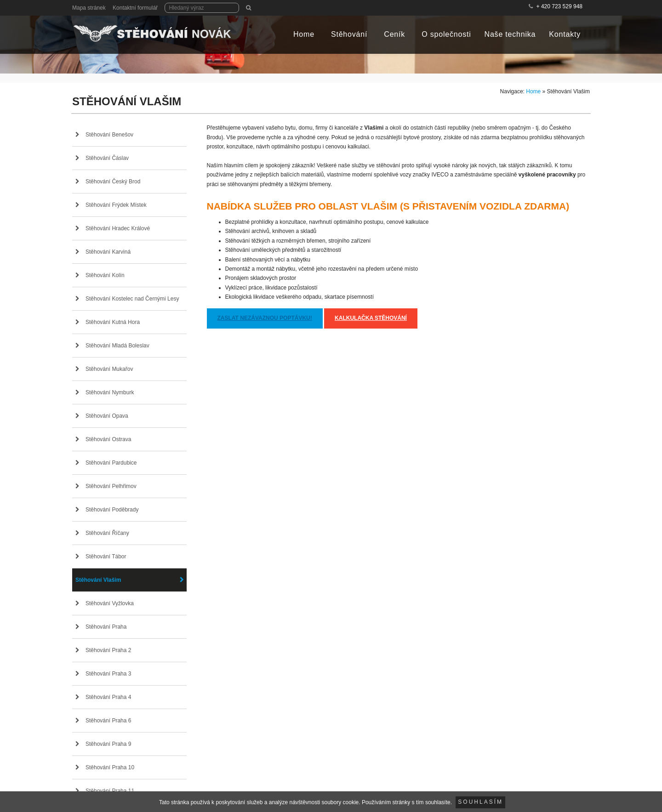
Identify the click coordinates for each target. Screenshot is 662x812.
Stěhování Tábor (106, 556)
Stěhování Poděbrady (112, 510)
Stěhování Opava (107, 416)
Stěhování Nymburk (110, 392)
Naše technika (510, 34)
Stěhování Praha (106, 627)
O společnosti (446, 34)
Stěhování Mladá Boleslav (117, 346)
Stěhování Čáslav (107, 158)
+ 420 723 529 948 (559, 6)
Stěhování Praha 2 (108, 650)
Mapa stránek (89, 8)
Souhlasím (480, 802)
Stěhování (349, 34)
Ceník (394, 34)
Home (304, 34)
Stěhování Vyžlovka (110, 603)
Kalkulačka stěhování (371, 318)
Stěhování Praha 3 (108, 674)
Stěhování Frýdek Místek (116, 205)
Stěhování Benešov (109, 135)
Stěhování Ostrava (108, 439)
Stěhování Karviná (108, 252)
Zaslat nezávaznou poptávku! (265, 318)
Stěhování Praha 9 (108, 744)
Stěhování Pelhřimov (111, 486)
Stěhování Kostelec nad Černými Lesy (132, 299)
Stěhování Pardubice (111, 463)
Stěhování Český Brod (113, 182)
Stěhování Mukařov (109, 369)
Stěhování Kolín (105, 275)
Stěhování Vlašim (98, 580)
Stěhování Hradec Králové (118, 228)
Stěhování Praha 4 (108, 697)
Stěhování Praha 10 (110, 767)
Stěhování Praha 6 (108, 721)
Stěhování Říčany (107, 533)
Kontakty (565, 34)
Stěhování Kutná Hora (113, 322)
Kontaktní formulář (135, 8)
